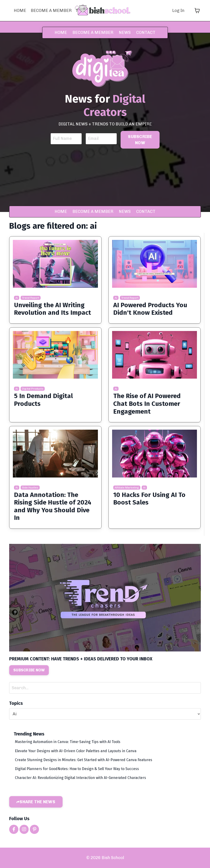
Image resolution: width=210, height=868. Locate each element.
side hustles (30, 488)
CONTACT (146, 33)
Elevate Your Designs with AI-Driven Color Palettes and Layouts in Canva (76, 751)
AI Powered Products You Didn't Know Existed (150, 309)
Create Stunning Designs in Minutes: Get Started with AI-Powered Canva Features (84, 760)
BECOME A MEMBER (51, 11)
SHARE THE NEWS (37, 802)
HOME (20, 11)
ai (17, 298)
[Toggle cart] (197, 11)
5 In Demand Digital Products (43, 400)
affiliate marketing (127, 488)
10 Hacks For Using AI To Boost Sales (149, 499)
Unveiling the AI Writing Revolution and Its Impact (52, 309)
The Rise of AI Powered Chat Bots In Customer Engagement (147, 404)
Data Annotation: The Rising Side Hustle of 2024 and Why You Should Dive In (53, 506)
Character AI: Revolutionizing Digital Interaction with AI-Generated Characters (80, 778)
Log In (178, 11)
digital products (33, 389)
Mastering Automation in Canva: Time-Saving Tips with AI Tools (68, 742)
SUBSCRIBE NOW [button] (140, 140)
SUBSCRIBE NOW (29, 670)
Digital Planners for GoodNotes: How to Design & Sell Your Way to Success (77, 769)
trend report (31, 298)
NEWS (125, 33)
